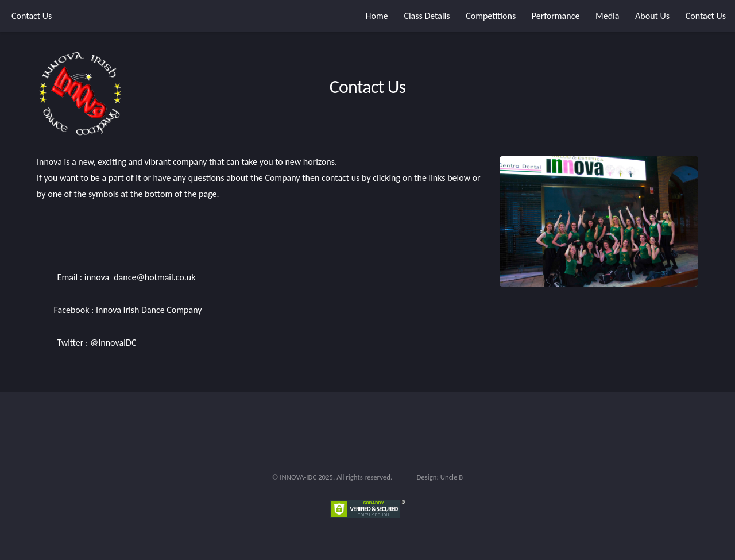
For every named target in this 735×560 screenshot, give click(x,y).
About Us (652, 16)
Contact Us (32, 16)
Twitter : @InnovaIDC (96, 343)
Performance (556, 16)
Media (607, 16)
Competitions (491, 16)
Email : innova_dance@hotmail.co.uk (125, 277)
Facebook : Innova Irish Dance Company (127, 310)
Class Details (427, 16)
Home (377, 16)
